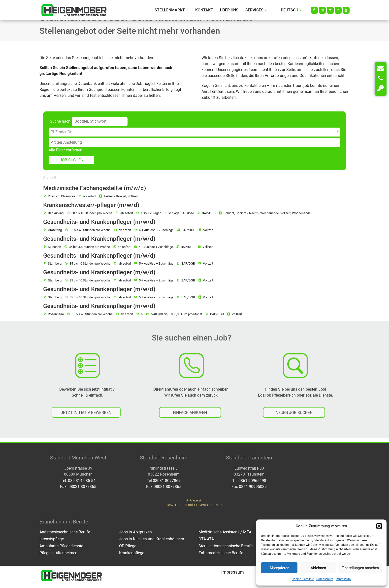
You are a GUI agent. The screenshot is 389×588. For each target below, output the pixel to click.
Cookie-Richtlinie (303, 579)
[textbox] (194, 132)
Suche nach (60, 121)
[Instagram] (322, 10)
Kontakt (204, 10)
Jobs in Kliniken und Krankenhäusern (152, 539)
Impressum (343, 579)
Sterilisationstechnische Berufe (226, 546)
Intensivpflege (52, 539)
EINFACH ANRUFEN (190, 418)
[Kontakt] (381, 69)
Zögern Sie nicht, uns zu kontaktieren (234, 86)
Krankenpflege (132, 553)
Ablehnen (318, 568)
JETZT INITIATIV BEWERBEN (86, 418)
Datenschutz (325, 579)
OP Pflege (128, 546)
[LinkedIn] (338, 10)
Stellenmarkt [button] (171, 10)
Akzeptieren (279, 568)
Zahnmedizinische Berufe (221, 553)
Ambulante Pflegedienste (61, 546)
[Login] (381, 88)
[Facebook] (314, 10)
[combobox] (194, 132)
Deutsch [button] (291, 10)
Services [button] (256, 10)
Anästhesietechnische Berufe (65, 532)
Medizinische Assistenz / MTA (225, 532)
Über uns (229, 10)
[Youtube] (346, 10)
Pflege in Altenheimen (58, 553)
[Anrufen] (381, 78)
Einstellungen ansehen (360, 568)
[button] (379, 526)
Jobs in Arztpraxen (135, 532)
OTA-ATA (206, 539)
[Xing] (330, 10)
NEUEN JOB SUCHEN (294, 418)
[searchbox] (195, 142)
